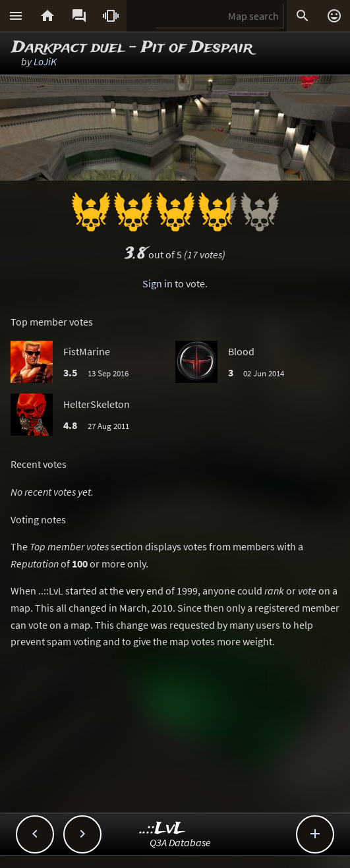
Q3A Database (180, 842)
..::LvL (162, 829)
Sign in (158, 283)
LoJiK (45, 61)
